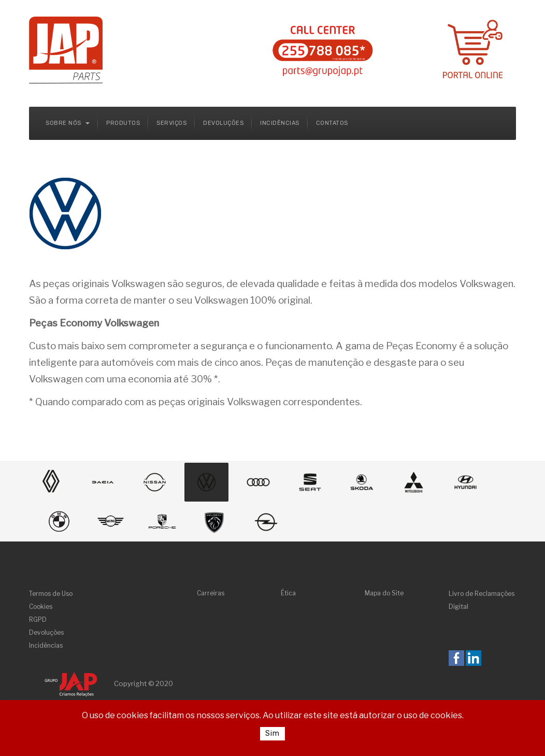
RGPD (38, 619)
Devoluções (223, 123)
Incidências (280, 123)
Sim (272, 733)
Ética (288, 593)
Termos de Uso (51, 594)
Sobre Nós (68, 123)
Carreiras (211, 593)
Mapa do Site (384, 593)
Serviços (171, 123)
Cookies (41, 607)
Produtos (123, 123)
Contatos (332, 123)
